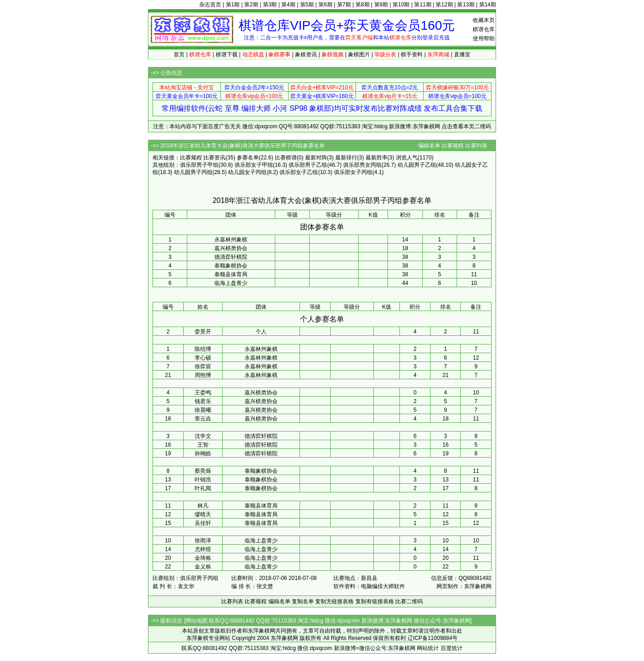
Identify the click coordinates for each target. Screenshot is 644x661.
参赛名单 (248, 158)
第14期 (488, 5)
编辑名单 (429, 146)
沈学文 (203, 436)
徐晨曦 (203, 410)
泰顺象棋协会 (231, 266)
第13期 (466, 5)
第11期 (423, 5)
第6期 (325, 5)
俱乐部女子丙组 (353, 172)
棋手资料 (412, 55)
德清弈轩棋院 (231, 257)
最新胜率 (377, 158)
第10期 (401, 5)
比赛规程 (453, 146)
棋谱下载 (227, 55)
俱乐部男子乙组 (308, 165)
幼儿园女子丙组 (247, 172)
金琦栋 (203, 558)
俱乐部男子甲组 (199, 165)
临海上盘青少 (231, 283)
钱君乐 (203, 401)
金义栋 (203, 567)
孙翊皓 (203, 453)
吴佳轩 (203, 523)
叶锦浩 (203, 480)
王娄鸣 (203, 393)
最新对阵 (316, 158)
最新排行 (346, 158)
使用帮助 (484, 38)
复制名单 (303, 601)
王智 (203, 445)
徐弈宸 (203, 366)
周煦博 (203, 375)
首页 (179, 55)
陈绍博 (203, 349)
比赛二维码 (409, 601)
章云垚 (203, 419)
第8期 (363, 5)
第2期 (251, 5)
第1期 (233, 5)
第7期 (344, 5)
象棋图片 (359, 55)
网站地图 (196, 621)
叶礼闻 (203, 488)
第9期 (381, 5)
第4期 (288, 5)
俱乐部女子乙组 (299, 172)
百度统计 (452, 648)
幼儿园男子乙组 (417, 165)
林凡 (203, 506)
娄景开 (203, 332)
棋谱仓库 (484, 29)
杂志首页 (210, 5)
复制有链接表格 (375, 601)
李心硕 (203, 358)
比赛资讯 (214, 158)
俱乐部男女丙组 (362, 165)
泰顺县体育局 (231, 274)
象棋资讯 (306, 55)
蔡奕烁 (203, 471)
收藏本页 (484, 20)
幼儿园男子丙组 (193, 172)
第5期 (307, 5)
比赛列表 (476, 146)
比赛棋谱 (286, 158)
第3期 (270, 5)
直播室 (462, 55)
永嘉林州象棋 (231, 240)
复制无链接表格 (334, 601)
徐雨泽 (203, 541)
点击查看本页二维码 (466, 126)
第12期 (444, 5)
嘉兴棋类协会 (231, 248)
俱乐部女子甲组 (254, 165)
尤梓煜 (203, 549)
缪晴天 (203, 514)
